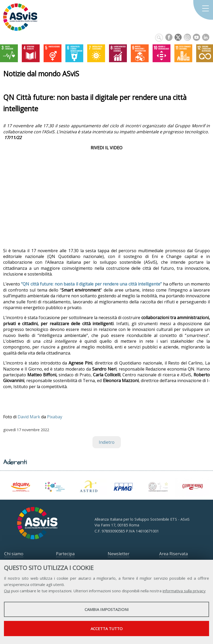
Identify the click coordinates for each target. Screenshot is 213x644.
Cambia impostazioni (107, 609)
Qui (7, 591)
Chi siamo (14, 554)
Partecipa (65, 554)
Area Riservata (173, 554)
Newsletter (119, 554)
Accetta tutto (107, 629)
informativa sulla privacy (184, 591)
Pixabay (55, 417)
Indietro (107, 442)
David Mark (29, 417)
